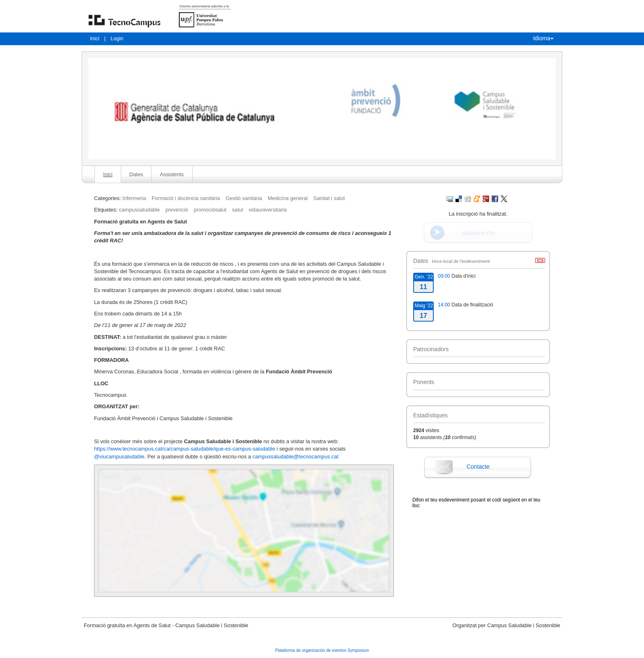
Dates (136, 174)
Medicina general (288, 198)
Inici (95, 38)
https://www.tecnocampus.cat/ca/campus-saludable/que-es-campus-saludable (185, 449)
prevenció (177, 210)
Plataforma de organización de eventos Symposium (322, 650)
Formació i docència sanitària (186, 198)
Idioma (543, 38)
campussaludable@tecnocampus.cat (296, 457)
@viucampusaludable (119, 457)
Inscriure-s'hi (478, 233)
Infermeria (134, 198)
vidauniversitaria (268, 210)
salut (238, 210)
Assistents (172, 174)
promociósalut (210, 210)
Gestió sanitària (244, 198)
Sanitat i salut (329, 198)
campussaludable (139, 210)
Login (117, 38)
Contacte (478, 467)
